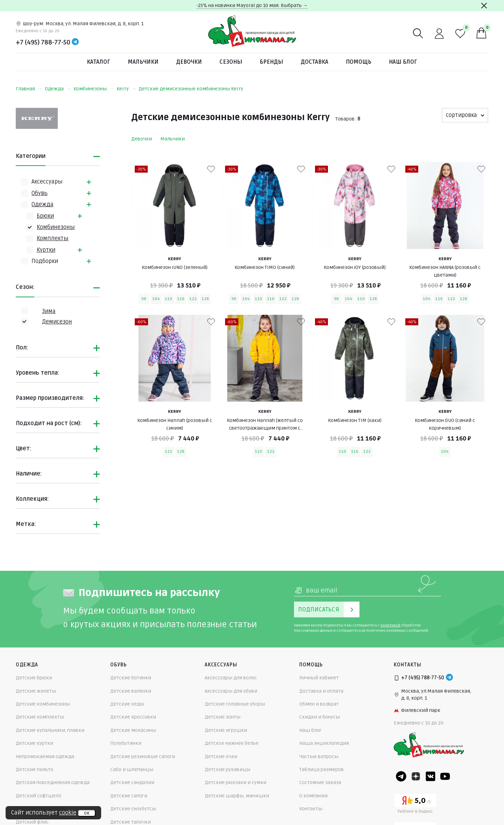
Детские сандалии (132, 782)
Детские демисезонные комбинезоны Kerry (191, 89)
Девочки (189, 62)
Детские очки (221, 757)
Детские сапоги (129, 796)
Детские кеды (127, 704)
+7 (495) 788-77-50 (43, 42)
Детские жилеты (36, 691)
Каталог (99, 62)
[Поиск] (418, 34)
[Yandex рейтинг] (415, 805)
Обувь (40, 193)
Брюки (45, 216)
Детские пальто (34, 769)
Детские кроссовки (133, 717)
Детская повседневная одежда (53, 782)
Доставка (314, 62)
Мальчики (143, 62)
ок (87, 813)
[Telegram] (75, 42)
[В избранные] (211, 169)
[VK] (430, 776)
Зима (49, 311)
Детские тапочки (131, 822)
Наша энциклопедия (324, 743)
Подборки (45, 261)
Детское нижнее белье (232, 743)
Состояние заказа (320, 782)
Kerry (126, 89)
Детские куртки (34, 743)
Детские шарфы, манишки (237, 796)
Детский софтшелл (38, 796)
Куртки (46, 250)
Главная (29, 89)
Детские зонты (223, 717)
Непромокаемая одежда (45, 757)
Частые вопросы (319, 757)
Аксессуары (47, 182)
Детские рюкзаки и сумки (236, 782)
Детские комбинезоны (43, 704)
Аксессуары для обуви (231, 691)
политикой (390, 625)
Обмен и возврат (319, 704)
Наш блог (403, 62)
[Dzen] (416, 776)
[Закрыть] (484, 6)
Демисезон (57, 322)
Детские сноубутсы (133, 809)
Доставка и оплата (321, 691)
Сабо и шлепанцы (132, 769)
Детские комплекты (40, 717)
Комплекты (53, 238)
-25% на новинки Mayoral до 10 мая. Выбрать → (252, 5)
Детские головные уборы (235, 704)
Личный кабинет (319, 678)
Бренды (271, 62)
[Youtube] (445, 776)
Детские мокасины (133, 730)
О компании (313, 796)
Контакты (311, 809)
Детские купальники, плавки (50, 730)
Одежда (58, 89)
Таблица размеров (321, 769)
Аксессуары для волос (231, 678)
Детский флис (32, 822)
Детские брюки (34, 678)
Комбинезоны (94, 89)
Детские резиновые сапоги (143, 757)
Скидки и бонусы (320, 717)
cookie (68, 813)
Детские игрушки (226, 730)
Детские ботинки (131, 678)
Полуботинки (126, 743)
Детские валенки (131, 691)
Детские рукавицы (227, 769)
